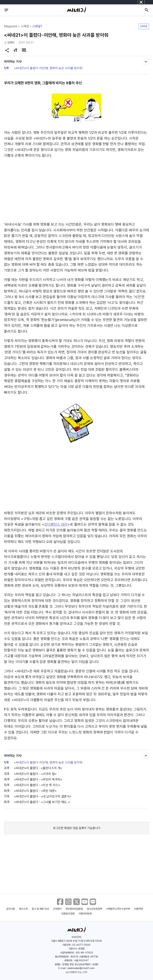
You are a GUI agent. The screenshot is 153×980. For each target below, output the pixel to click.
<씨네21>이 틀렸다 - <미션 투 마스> (37, 785)
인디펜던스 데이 (56, 524)
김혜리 (11, 43)
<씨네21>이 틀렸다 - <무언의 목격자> (38, 779)
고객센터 (57, 909)
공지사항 (11, 909)
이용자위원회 (85, 914)
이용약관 (138, 909)
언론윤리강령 (68, 914)
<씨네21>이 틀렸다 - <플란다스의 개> (38, 768)
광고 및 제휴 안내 (40, 909)
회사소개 (23, 909)
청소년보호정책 (95, 909)
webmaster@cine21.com (81, 968)
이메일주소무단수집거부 (118, 909)
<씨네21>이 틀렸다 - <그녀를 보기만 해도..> (42, 802)
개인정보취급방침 (74, 909)
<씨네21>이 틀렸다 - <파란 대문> (35, 791)
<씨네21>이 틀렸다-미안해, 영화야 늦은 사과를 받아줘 (48, 68)
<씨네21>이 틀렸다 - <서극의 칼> (35, 774)
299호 (144, 26)
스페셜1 (37, 26)
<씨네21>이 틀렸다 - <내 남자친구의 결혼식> (43, 796)
